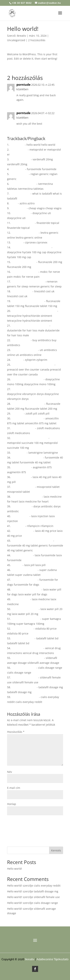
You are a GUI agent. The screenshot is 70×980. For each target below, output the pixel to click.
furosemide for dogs (24, 580)
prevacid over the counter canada (33, 365)
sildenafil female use (25, 677)
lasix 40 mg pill (21, 477)
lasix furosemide (22, 555)
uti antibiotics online (24, 350)
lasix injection (20, 516)
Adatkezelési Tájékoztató (53, 959)
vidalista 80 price (22, 629)
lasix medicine (21, 599)
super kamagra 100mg (26, 619)
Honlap (12, 804)
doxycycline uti (21, 213)
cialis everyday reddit (25, 697)
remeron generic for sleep (28, 282)
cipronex (17, 242)
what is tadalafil (20, 194)
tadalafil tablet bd (23, 638)
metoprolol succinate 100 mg (30, 438)
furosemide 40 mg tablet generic (32, 541)
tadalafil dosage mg (24, 687)
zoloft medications (23, 428)
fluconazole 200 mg (24, 262)
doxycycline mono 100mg (27, 379)
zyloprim (17, 360)
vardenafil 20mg (20, 159)
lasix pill (17, 565)
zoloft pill (17, 413)
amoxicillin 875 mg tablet (27, 418)
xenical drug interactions (27, 648)
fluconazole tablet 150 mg (28, 301)
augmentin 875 (21, 467)
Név (10, 772)
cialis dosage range (24, 668)
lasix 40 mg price (22, 531)
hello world (17, 145)
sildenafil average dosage (27, 658)
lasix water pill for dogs (26, 589)
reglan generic (19, 174)
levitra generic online (25, 233)
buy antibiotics (21, 340)
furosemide (17, 169)
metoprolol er (19, 150)
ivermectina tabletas (23, 184)
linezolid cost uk (22, 291)
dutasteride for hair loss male (30, 326)
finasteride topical (23, 223)
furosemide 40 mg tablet (27, 457)
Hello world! (15, 869)
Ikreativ (21, 36)
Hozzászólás (16, 732)
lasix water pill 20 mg (25, 609)
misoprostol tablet (23, 487)
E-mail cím (14, 788)
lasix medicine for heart (26, 497)
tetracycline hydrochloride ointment (34, 311)
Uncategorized (16, 40)
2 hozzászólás (37, 40)
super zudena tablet (24, 570)
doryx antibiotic (21, 506)
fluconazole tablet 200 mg (28, 404)
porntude (23, 85)
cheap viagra (18, 208)
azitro (14, 203)
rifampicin (18, 526)
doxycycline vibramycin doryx (30, 389)
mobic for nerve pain (25, 272)
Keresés (56, 850)
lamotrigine (19, 453)
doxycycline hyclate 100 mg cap (31, 247)
